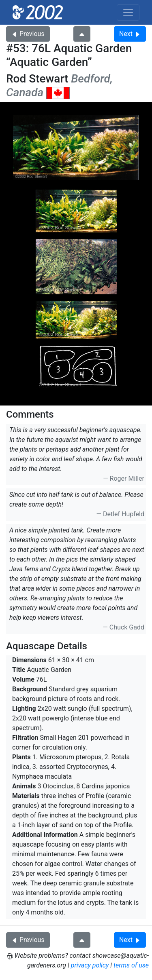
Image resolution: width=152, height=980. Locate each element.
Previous (28, 34)
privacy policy (90, 965)
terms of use (131, 965)
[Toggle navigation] (128, 13)
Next (130, 34)
